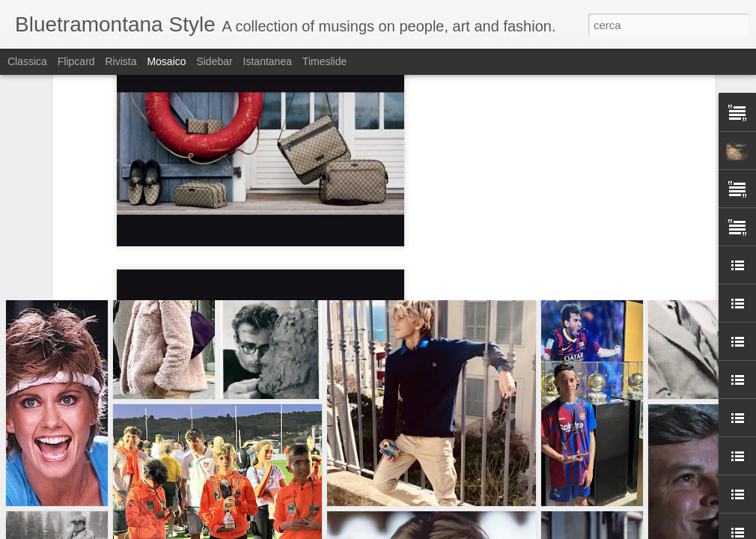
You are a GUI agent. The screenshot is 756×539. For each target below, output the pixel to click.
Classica (27, 61)
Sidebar (214, 61)
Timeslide (324, 61)
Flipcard (76, 61)
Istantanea (268, 61)
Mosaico (166, 61)
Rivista (121, 61)
